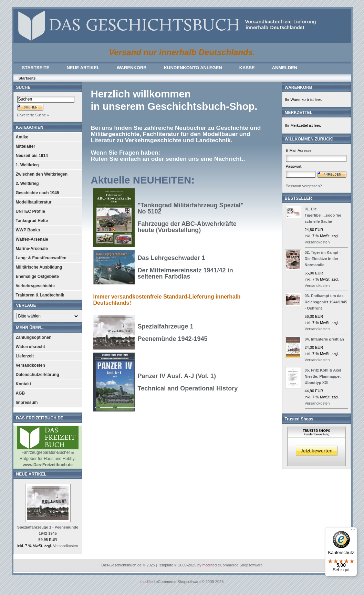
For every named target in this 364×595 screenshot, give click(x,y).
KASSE (247, 68)
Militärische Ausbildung (39, 267)
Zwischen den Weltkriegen (42, 174)
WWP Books (28, 230)
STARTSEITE (36, 68)
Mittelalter (26, 146)
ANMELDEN (285, 68)
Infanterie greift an (327, 339)
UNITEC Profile (30, 211)
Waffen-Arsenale (32, 239)
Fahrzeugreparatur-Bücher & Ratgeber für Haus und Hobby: (48, 456)
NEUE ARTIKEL (83, 68)
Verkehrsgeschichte (35, 286)
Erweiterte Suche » (33, 115)
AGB (20, 393)
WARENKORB (132, 68)
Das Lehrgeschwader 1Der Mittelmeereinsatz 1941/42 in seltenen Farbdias (185, 267)
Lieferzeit (25, 356)
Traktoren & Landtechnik (40, 295)
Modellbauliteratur (34, 202)
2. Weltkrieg (27, 184)
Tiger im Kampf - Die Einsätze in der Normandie (323, 259)
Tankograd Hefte (32, 221)
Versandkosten (30, 365)
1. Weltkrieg (27, 165)
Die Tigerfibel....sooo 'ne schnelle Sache (323, 215)
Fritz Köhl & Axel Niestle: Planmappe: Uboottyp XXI (323, 376)
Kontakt (24, 384)
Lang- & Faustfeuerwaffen (41, 258)
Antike (22, 137)
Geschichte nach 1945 (38, 193)
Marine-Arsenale (32, 249)
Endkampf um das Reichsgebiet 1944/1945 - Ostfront (326, 302)
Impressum (27, 403)
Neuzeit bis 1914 (32, 156)
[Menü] (353, 531)
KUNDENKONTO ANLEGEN (193, 68)
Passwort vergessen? (304, 186)
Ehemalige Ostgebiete (37, 276)
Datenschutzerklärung (38, 375)
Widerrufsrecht (30, 347)
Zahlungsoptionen (34, 337)
